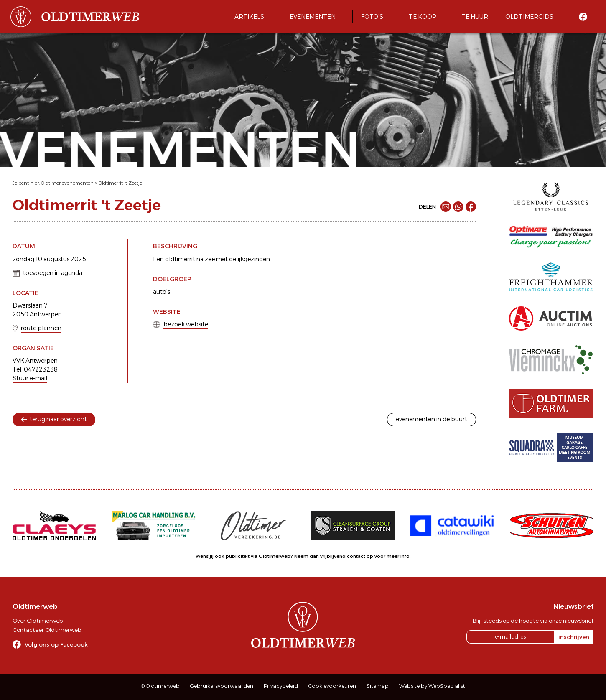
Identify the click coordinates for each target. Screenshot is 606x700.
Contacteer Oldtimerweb (47, 630)
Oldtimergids (529, 17)
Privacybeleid (281, 686)
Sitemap (378, 686)
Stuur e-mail (30, 378)
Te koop (422, 17)
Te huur (475, 17)
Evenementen (313, 17)
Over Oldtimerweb (38, 621)
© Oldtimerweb (160, 686)
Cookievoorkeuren (332, 686)
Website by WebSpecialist (432, 686)
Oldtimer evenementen (67, 183)
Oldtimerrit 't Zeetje (120, 183)
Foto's (372, 17)
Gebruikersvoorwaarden (222, 686)
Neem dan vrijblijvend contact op (334, 556)
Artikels (249, 17)
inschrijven (574, 637)
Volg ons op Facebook (56, 644)
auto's (162, 292)
